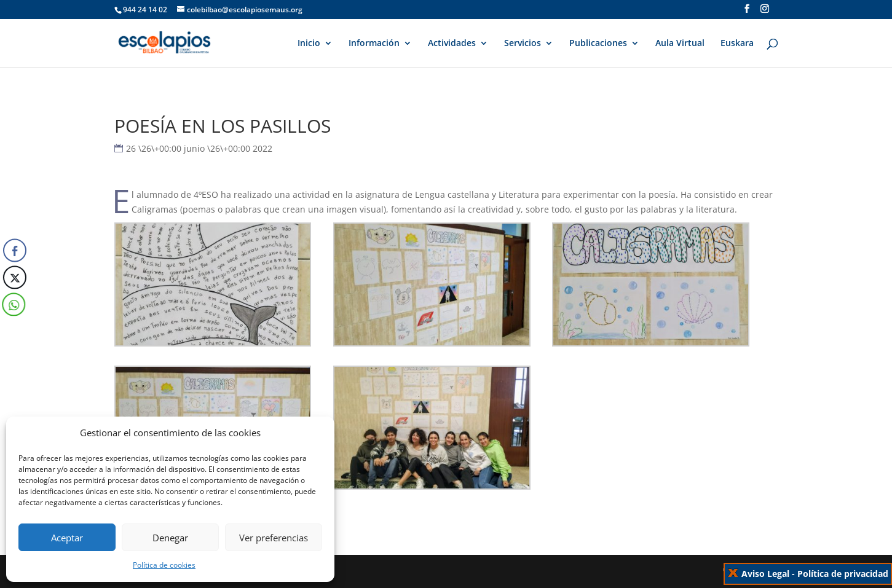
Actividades (452, 44)
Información (374, 44)
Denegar (170, 538)
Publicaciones (598, 44)
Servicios (523, 44)
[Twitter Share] (14, 277)
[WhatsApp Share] (12, 304)
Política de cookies (164, 565)
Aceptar (67, 538)
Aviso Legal (765, 574)
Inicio (309, 44)
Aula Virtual (680, 44)
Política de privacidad (843, 574)
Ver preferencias (274, 538)
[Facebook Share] (15, 250)
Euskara (737, 44)
